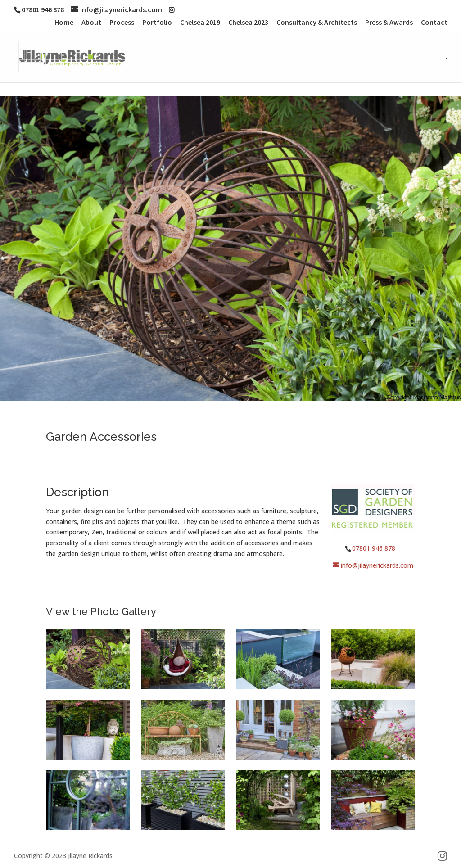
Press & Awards (389, 23)
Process (122, 23)
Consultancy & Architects (317, 23)
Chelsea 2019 (200, 23)
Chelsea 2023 (248, 23)
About (91, 23)
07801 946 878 (374, 548)
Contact (434, 23)
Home (64, 23)
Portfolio (157, 23)
